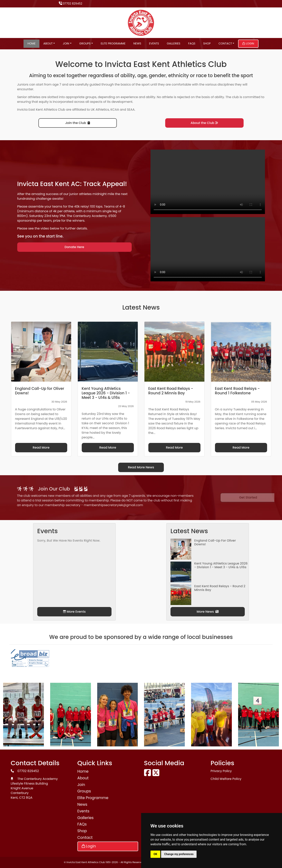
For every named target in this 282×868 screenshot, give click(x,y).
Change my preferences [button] (179, 854)
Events (154, 43)
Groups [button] (85, 43)
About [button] (48, 43)
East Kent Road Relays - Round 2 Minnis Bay (220, 588)
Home (31, 43)
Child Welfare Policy (226, 779)
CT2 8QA (26, 798)
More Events (74, 612)
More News (208, 612)
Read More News (141, 467)
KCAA (115, 110)
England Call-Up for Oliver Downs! (215, 542)
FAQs (192, 43)
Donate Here (74, 247)
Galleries (174, 43)
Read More (41, 448)
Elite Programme (113, 43)
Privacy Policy (221, 771)
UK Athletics (100, 110)
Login (248, 43)
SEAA (131, 110)
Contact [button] (225, 43)
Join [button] (66, 43)
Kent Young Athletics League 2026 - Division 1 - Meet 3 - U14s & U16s (221, 565)
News (137, 43)
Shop (207, 43)
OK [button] (156, 854)
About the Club (204, 123)
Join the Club (78, 123)
